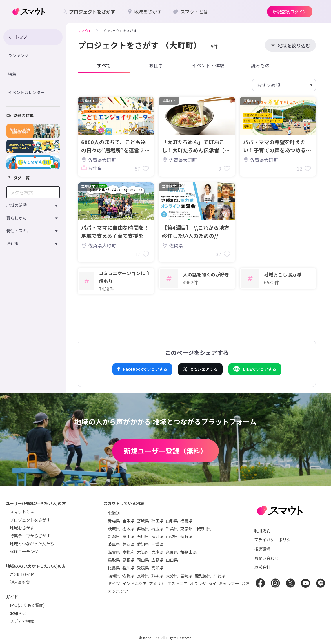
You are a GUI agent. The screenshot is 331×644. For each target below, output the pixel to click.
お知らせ (18, 613)
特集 (12, 74)
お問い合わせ (266, 558)
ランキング (18, 55)
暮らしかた (17, 218)
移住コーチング (24, 551)
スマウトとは (22, 512)
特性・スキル (19, 231)
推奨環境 (262, 549)
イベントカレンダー (26, 92)
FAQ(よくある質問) (27, 605)
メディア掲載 (22, 621)
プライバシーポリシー (274, 540)
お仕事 (12, 243)
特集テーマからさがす (30, 536)
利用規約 (262, 531)
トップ (18, 37)
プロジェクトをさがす (30, 520)
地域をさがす (22, 528)
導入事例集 (20, 582)
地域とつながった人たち (32, 544)
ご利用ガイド (22, 574)
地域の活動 (17, 205)
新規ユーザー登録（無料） (165, 451)
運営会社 (262, 567)
